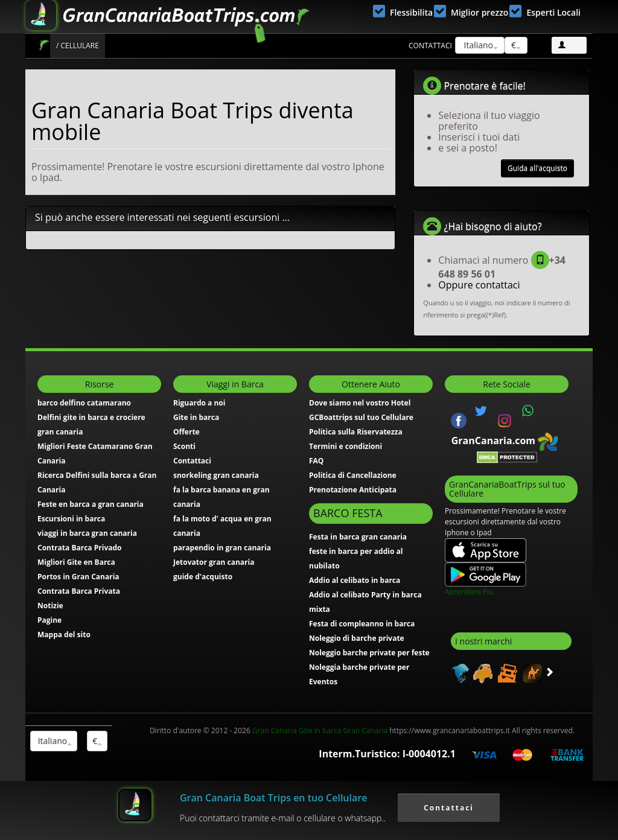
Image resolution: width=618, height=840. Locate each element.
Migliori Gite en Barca (76, 562)
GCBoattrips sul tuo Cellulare (361, 417)
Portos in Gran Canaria (78, 577)
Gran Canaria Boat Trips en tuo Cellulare (273, 798)
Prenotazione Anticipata (353, 490)
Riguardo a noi (199, 403)
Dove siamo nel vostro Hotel (360, 403)
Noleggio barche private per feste (369, 653)
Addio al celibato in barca (355, 580)
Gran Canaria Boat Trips (44, 45)
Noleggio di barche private (357, 638)
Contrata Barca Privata (79, 591)
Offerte (186, 432)
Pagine (49, 620)
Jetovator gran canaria (214, 562)
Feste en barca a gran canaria (91, 504)
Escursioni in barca (71, 519)
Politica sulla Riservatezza (356, 432)
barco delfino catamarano (84, 403)
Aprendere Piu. (470, 592)
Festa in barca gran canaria (358, 537)
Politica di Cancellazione (353, 475)
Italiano (480, 45)
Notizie (50, 606)
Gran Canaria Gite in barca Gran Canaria (320, 730)
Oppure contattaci (479, 285)
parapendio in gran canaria (222, 548)
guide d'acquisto (203, 577)
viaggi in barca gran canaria (87, 533)
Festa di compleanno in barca (362, 624)
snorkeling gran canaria (216, 475)
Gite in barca (196, 417)
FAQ (316, 461)
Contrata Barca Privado (79, 548)
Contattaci (430, 46)
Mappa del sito (64, 635)
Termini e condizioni (346, 446)
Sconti (184, 446)
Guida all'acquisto (537, 168)
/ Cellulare (78, 46)
